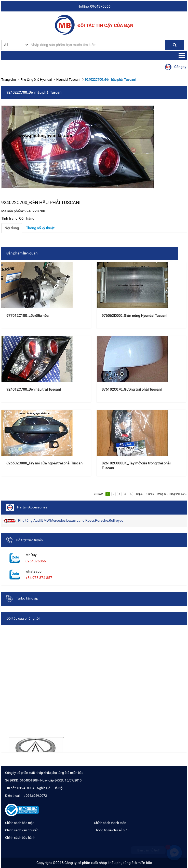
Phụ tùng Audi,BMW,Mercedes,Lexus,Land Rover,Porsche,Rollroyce (63, 521)
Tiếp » (139, 494)
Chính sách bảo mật (19, 823)
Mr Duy (31, 555)
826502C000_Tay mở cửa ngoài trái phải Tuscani (45, 463)
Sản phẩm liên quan (22, 253)
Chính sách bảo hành (20, 838)
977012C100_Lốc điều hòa (28, 316)
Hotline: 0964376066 (94, 6)
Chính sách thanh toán (110, 823)
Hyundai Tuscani (68, 80)
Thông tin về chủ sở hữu (111, 830)
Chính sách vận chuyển (22, 830)
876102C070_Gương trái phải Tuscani (132, 389)
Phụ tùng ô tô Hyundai (36, 80)
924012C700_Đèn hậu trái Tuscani (33, 389)
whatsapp (33, 571)
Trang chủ (9, 80)
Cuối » (150, 494)
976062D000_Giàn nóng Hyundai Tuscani (134, 316)
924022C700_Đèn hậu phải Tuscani (110, 80)
